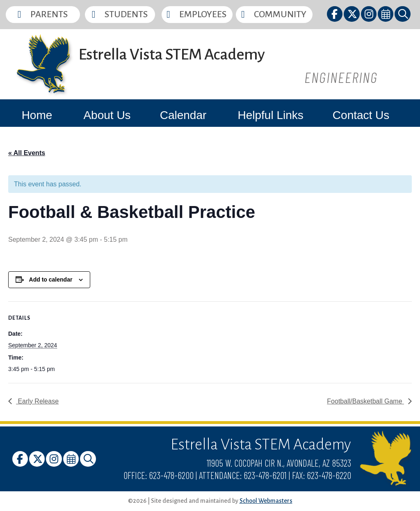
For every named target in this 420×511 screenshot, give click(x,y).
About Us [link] (107, 115)
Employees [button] (203, 14)
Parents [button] (49, 14)
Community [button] (280, 14)
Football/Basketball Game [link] (365, 401)
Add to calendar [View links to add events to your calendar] (51, 280)
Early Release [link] (37, 401)
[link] (335, 15)
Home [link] (37, 115)
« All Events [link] (27, 153)
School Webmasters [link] (266, 501)
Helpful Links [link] (270, 115)
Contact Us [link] (361, 115)
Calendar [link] (183, 115)
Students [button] (126, 14)
